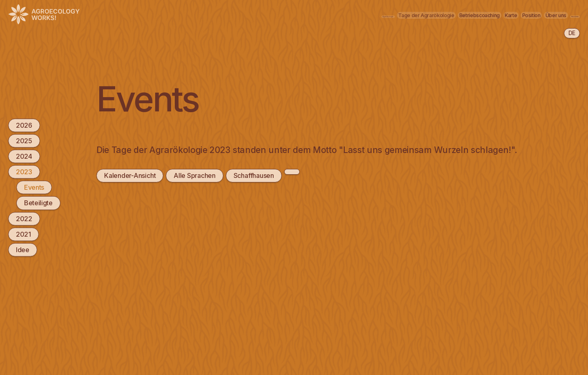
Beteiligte (38, 203)
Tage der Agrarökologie (298, 15)
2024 (24, 156)
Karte (429, 15)
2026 (24, 125)
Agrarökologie (223, 15)
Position (466, 15)
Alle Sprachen (194, 175)
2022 (24, 218)
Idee (23, 250)
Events (34, 187)
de (572, 33)
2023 (24, 172)
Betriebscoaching (377, 15)
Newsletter (556, 15)
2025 (24, 140)
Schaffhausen (252, 175)
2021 (23, 234)
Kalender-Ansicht (130, 175)
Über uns (509, 15)
